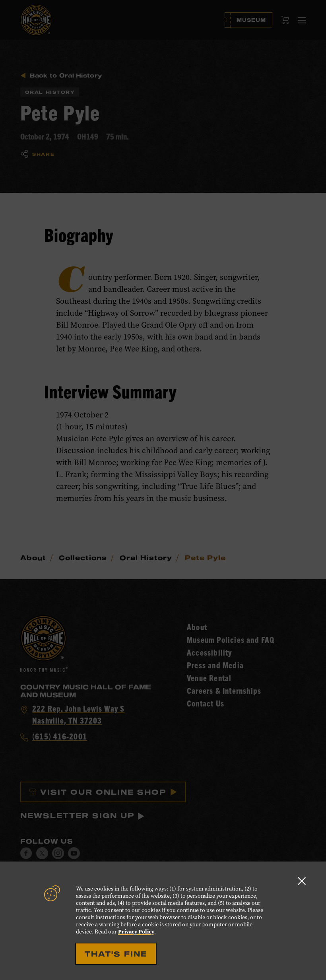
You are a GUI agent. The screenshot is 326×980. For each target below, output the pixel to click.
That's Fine (116, 954)
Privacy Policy (136, 932)
